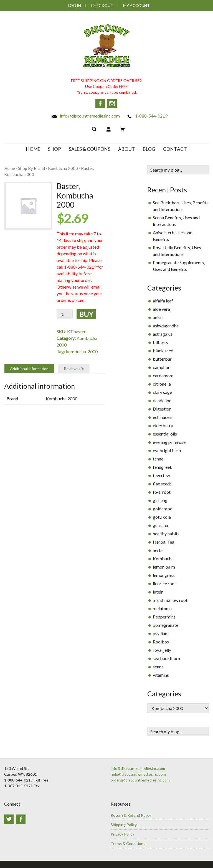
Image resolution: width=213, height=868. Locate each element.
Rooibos (161, 641)
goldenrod (163, 508)
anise (158, 316)
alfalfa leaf (163, 300)
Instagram (113, 103)
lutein (158, 591)
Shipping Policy (124, 824)
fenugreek (163, 466)
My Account (136, 5)
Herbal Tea (163, 541)
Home (10, 167)
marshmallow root (170, 599)
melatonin (162, 608)
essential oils (165, 433)
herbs (158, 549)
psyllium (161, 632)
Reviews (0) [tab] (74, 367)
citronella (162, 383)
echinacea (162, 416)
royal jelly (162, 649)
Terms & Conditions (128, 842)
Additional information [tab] (29, 367)
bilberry (161, 341)
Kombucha (163, 558)
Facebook (100, 103)
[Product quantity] (65, 313)
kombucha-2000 (82, 350)
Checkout (102, 5)
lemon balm (164, 566)
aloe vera (161, 308)
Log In (74, 5)
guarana (160, 524)
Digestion (162, 408)
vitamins (161, 674)
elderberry (163, 425)
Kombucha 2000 (63, 167)
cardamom (163, 375)
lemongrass (164, 574)
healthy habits (166, 533)
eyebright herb (167, 450)
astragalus (163, 333)
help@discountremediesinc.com (138, 773)
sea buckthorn (166, 657)
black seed (163, 350)
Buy (86, 313)
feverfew (161, 474)
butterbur (162, 358)
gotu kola (162, 516)
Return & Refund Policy (131, 814)
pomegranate (166, 624)
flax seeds (162, 483)
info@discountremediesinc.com (85, 115)
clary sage (162, 391)
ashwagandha (166, 325)
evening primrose (169, 441)
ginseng (160, 499)
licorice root (164, 583)
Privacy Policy (122, 833)
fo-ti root (162, 491)
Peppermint (164, 616)
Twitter (9, 818)
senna (158, 666)
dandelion (162, 400)
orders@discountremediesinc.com (140, 779)
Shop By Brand (31, 167)
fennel (159, 458)
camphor (161, 366)
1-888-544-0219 (147, 115)
